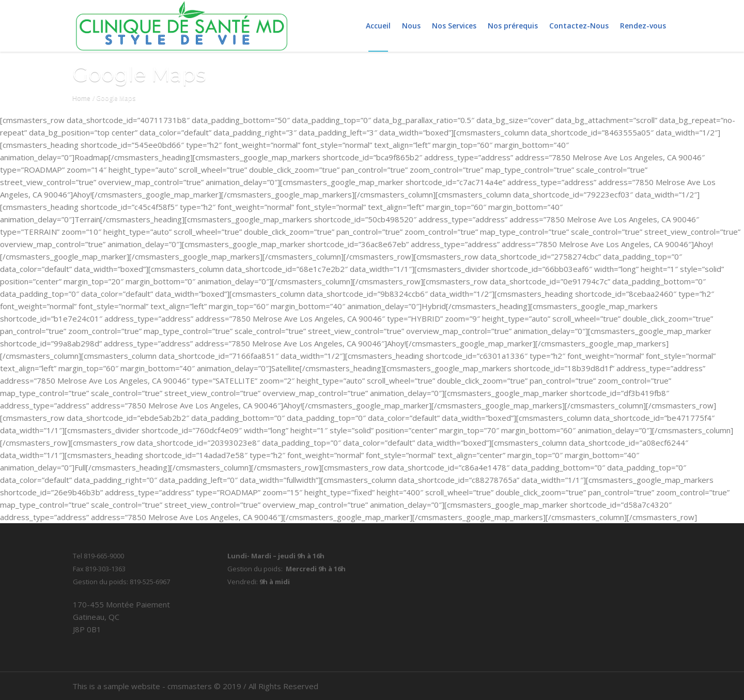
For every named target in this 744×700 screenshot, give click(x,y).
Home (81, 98)
